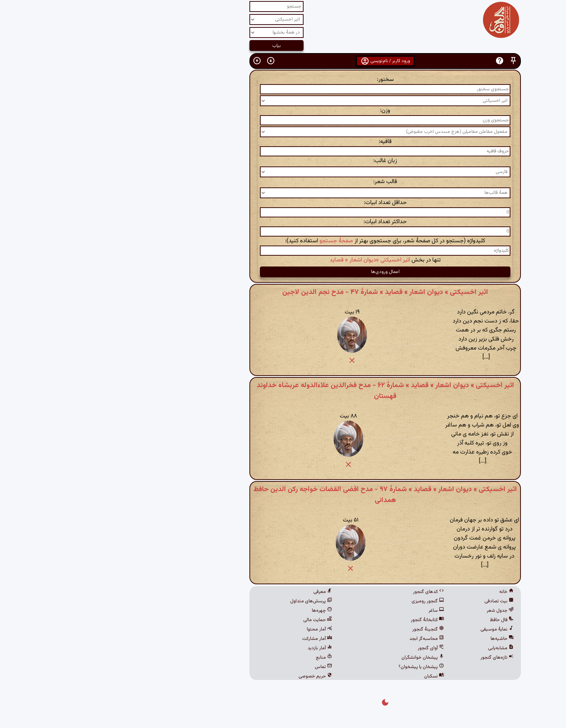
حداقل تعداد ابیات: (283, 203)
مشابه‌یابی (399, 648)
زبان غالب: (283, 161)
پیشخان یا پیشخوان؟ (319, 667)
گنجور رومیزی (326, 601)
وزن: (283, 111)
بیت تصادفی (397, 601)
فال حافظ (400, 620)
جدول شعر (398, 611)
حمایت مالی (215, 620)
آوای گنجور (329, 648)
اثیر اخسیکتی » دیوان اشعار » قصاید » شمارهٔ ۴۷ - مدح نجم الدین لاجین (283, 292)
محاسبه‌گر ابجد (325, 639)
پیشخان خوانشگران (321, 658)
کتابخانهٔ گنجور (325, 620)
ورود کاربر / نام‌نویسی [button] (283, 61)
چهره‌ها (220, 611)
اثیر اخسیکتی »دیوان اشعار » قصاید (268, 260)
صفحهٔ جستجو (234, 241)
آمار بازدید (218, 648)
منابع (222, 658)
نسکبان (332, 676)
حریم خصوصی (213, 676)
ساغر (334, 611)
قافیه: (283, 142)
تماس (221, 667)
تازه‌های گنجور (395, 658)
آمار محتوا (217, 629)
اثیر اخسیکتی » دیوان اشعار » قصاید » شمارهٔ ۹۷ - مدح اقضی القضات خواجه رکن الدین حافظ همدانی (283, 495)
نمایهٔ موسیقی (395, 629)
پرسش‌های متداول (209, 601)
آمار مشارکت (215, 639)
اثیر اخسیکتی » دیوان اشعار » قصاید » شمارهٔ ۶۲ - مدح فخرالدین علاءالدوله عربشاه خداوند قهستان (283, 391)
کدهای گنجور (326, 592)
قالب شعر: (283, 182)
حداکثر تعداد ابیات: (283, 222)
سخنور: (283, 80)
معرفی (221, 592)
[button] (411, 61)
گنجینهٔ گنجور (326, 629)
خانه (404, 592)
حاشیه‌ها (400, 639)
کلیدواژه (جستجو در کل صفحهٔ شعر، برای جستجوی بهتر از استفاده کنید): (283, 241)
